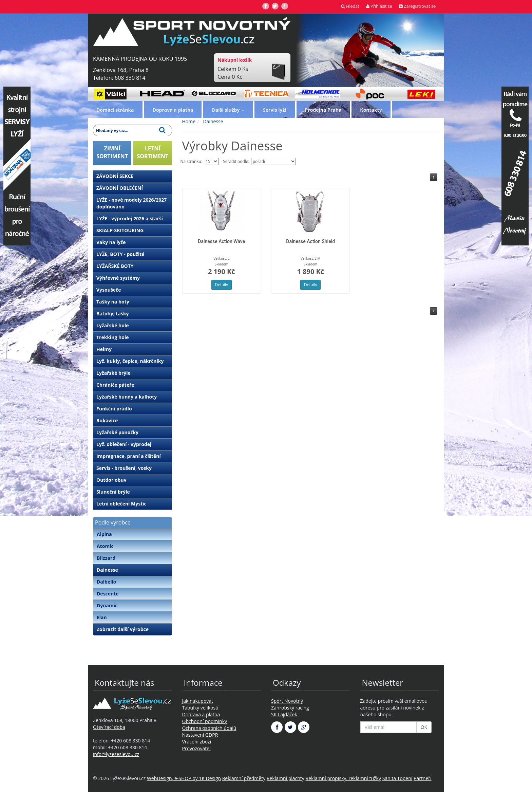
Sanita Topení (397, 778)
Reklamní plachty (286, 778)
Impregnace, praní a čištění (129, 456)
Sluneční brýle (113, 492)
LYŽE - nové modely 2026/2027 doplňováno (131, 203)
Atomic (105, 546)
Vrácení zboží (197, 742)
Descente (108, 594)
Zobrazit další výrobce (123, 629)
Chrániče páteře (115, 385)
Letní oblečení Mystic (121, 504)
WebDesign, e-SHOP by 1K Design (184, 778)
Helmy (104, 349)
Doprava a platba (173, 110)
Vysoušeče (109, 290)
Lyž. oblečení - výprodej (124, 444)
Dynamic (107, 605)
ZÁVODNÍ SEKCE (115, 176)
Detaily (222, 285)
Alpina (104, 534)
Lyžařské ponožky (117, 432)
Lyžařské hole (112, 325)
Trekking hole (113, 337)
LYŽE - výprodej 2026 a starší (130, 218)
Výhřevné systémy (118, 278)
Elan (102, 617)
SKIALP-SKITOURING (120, 230)
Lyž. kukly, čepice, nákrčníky (130, 361)
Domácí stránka (115, 110)
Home (189, 121)
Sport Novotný (287, 701)
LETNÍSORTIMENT (153, 152)
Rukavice (107, 420)
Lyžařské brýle (113, 373)
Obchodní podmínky (205, 721)
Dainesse (107, 570)
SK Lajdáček (284, 714)
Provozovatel (196, 748)
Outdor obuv (111, 480)
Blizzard (106, 558)
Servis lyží (275, 110)
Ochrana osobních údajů (209, 728)
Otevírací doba (109, 727)
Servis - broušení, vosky (124, 468)
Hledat (350, 6)
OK (424, 727)
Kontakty (371, 110)
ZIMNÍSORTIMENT (112, 152)
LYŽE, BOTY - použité (120, 254)
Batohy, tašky (113, 314)
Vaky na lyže (111, 242)
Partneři (423, 778)
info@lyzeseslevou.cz (116, 754)
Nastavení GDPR (200, 735)
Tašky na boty (113, 302)
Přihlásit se (379, 6)
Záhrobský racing (290, 708)
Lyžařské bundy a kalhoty (127, 397)
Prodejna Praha (323, 110)
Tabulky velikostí (200, 708)
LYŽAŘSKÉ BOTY (115, 266)
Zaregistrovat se (417, 6)
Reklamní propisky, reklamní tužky (343, 778)
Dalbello (106, 582)
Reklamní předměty (244, 778)
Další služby (228, 110)
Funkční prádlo (114, 409)
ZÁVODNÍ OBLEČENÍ (120, 188)
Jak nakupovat (198, 701)
